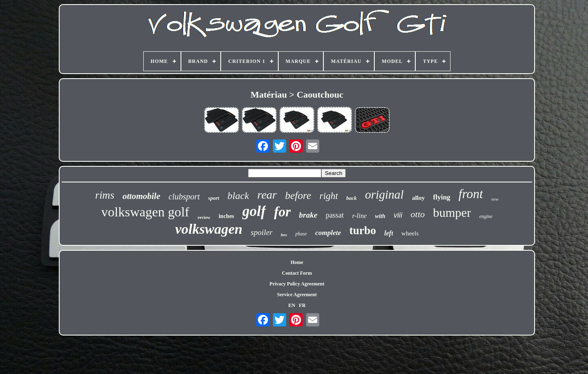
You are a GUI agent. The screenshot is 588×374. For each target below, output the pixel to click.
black (238, 196)
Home (297, 262)
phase (301, 234)
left (389, 233)
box (284, 235)
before (298, 195)
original (384, 194)
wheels (410, 233)
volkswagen (209, 229)
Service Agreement (297, 295)
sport (214, 198)
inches (226, 216)
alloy (418, 198)
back (351, 198)
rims (105, 195)
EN (292, 305)
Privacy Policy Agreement (297, 284)
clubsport (184, 197)
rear (267, 195)
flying (442, 197)
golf (254, 211)
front (471, 194)
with (380, 216)
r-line (359, 216)
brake (308, 215)
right (329, 196)
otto (418, 214)
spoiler (261, 232)
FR (302, 305)
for (282, 212)
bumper (452, 212)
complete (328, 233)
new (495, 199)
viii (398, 215)
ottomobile (141, 196)
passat (335, 215)
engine (486, 216)
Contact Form (297, 273)
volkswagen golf (145, 212)
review (204, 217)
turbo (363, 230)
